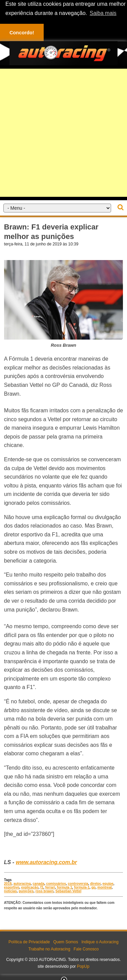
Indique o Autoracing (100, 942)
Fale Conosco (86, 949)
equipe (108, 884)
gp (93, 887)
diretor (95, 884)
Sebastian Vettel (69, 891)
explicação (30, 887)
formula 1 (65, 887)
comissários (56, 884)
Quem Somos (66, 942)
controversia (78, 884)
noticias (10, 891)
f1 (42, 887)
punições (26, 891)
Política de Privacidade (29, 942)
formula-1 (82, 887)
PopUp (83, 966)
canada (38, 884)
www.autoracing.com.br (46, 862)
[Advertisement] (63, 132)
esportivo (12, 887)
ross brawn (45, 891)
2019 (8, 884)
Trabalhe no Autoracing (49, 949)
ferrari (50, 887)
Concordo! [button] (22, 33)
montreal (105, 887)
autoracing (22, 884)
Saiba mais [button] (103, 13)
